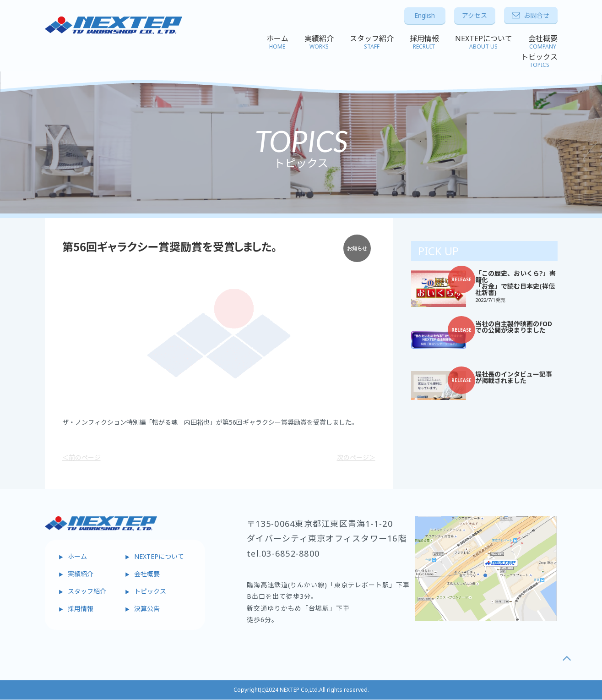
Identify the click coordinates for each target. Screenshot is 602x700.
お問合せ (531, 15)
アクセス (475, 15)
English (425, 15)
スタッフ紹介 (372, 42)
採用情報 (424, 42)
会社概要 (543, 42)
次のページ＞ (356, 458)
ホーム (277, 42)
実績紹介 (319, 42)
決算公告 (147, 609)
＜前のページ (81, 458)
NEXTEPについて (484, 42)
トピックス (539, 60)
